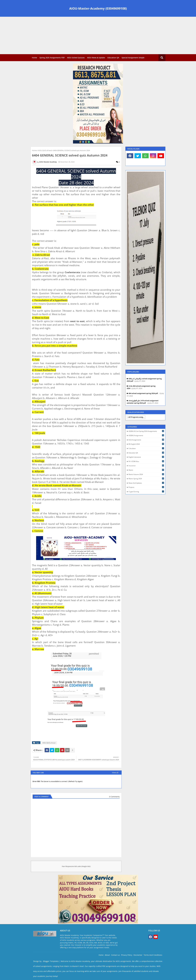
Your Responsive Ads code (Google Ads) (76, 866)
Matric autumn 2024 (146, 474)
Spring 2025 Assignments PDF (52, 58)
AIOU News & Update (96, 58)
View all (115, 773)
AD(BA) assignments (146, 435)
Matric (146, 470)
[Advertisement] (98, 35)
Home (34, 58)
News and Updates (146, 483)
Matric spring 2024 (146, 479)
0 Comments (114, 797)
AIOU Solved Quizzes (76, 58)
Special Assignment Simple (133, 58)
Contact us (115, 955)
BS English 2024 (146, 444)
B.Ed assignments (146, 440)
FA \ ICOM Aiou (146, 461)
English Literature (146, 457)
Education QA (113, 58)
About (107, 955)
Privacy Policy (127, 955)
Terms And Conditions (153, 955)
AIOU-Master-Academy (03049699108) (98, 8)
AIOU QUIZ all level (45, 150)
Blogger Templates (51, 961)
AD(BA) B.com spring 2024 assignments (146, 431)
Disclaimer (138, 955)
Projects (146, 487)
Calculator (146, 448)
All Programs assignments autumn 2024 (137, 417)
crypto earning (146, 492)
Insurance (146, 466)
